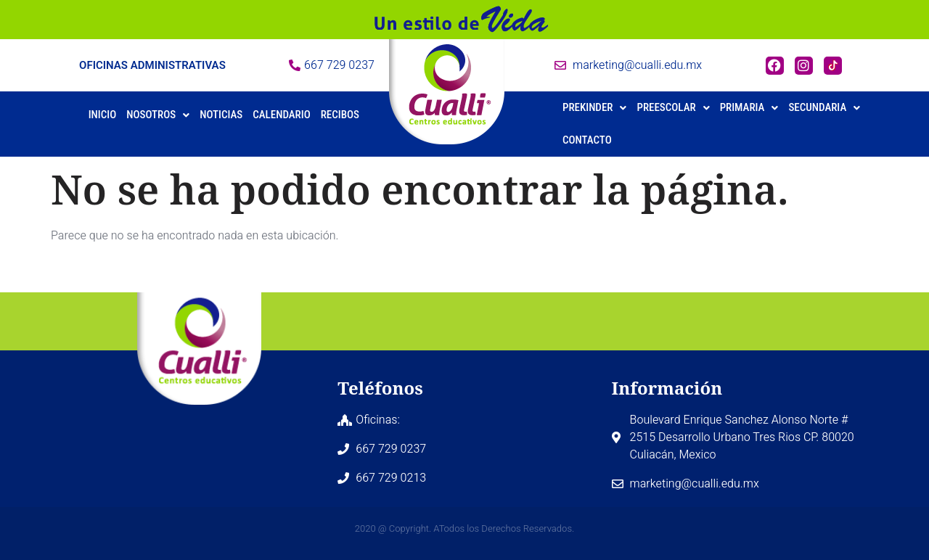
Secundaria (824, 107)
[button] (158, 115)
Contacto (587, 140)
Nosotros (158, 115)
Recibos (340, 115)
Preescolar (673, 107)
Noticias (221, 115)
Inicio (103, 115)
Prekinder (594, 107)
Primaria (749, 107)
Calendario (281, 115)
